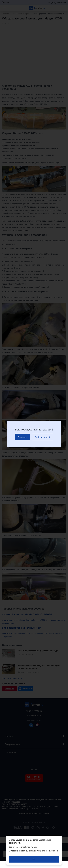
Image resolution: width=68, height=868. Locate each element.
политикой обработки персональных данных (29, 853)
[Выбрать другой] (43, 437)
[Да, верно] (22, 437)
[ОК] (34, 859)
